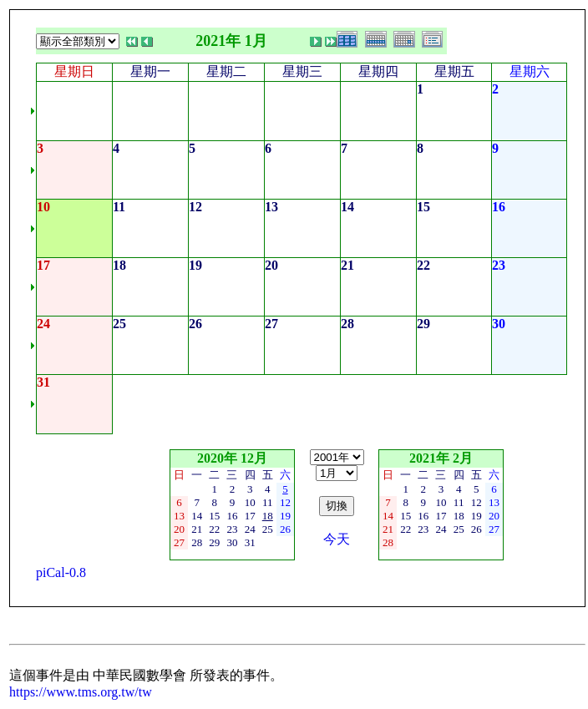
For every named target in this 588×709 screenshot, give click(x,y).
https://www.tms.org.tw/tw (81, 692)
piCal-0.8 (61, 572)
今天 (337, 539)
